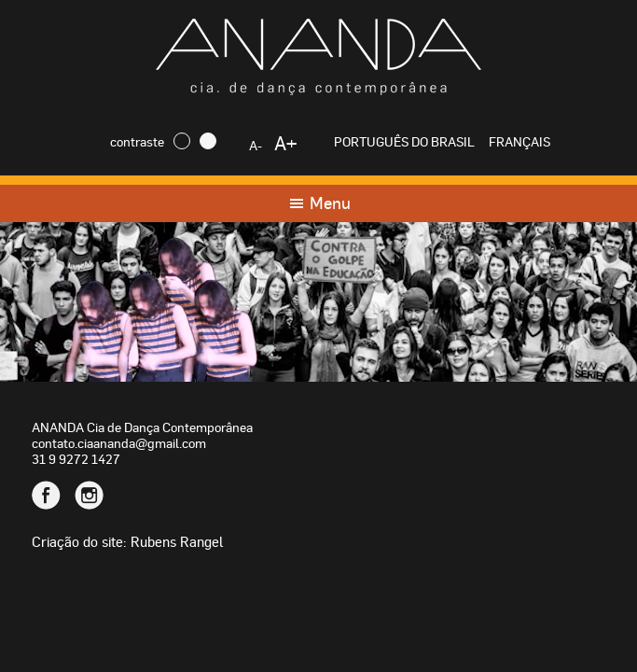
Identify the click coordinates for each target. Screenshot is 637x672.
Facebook (46, 495)
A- (256, 145)
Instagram (89, 495)
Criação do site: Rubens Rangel (127, 541)
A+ (285, 143)
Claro (208, 141)
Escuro (182, 141)
